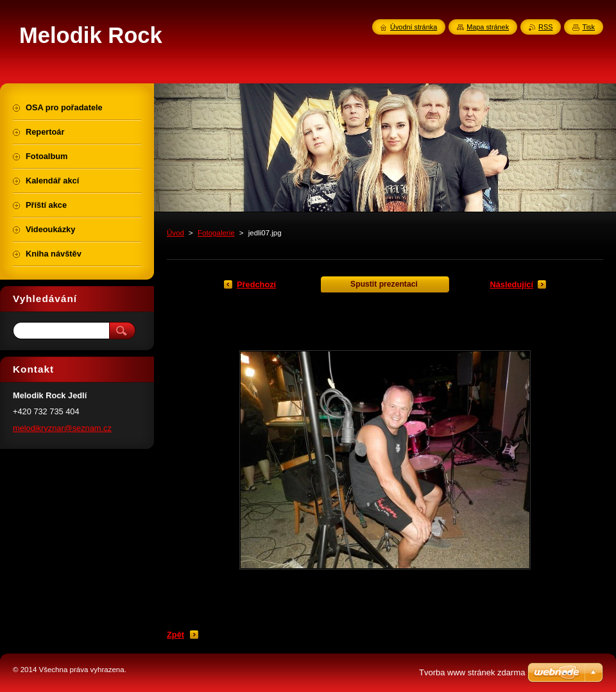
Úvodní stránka (414, 27)
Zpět (175, 635)
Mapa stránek (488, 27)
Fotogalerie (216, 233)
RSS (545, 27)
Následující (511, 284)
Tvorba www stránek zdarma (472, 672)
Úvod (175, 233)
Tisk (588, 27)
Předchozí (256, 284)
